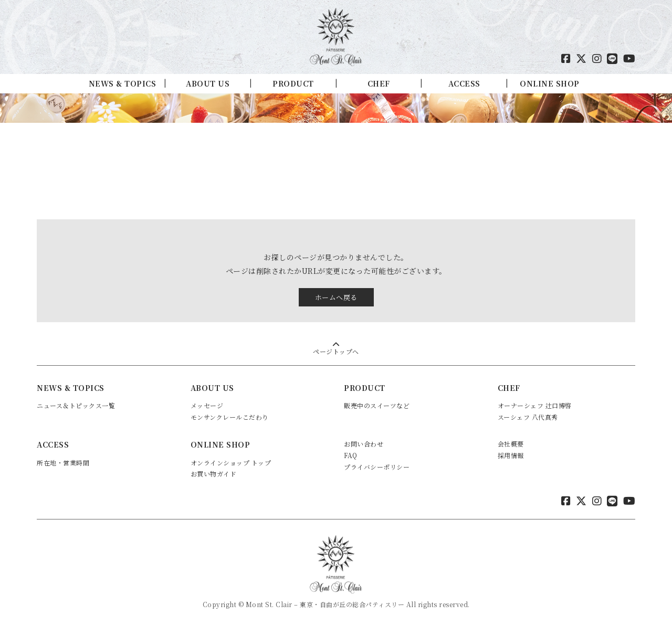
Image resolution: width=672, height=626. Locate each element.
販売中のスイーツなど (377, 405)
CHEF (379, 83)
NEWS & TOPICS (123, 83)
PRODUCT (293, 83)
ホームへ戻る (336, 297)
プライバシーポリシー (377, 467)
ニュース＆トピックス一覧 (76, 405)
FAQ (351, 455)
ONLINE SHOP (550, 83)
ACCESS (464, 83)
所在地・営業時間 (63, 463)
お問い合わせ (364, 444)
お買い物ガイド (214, 474)
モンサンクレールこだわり (230, 417)
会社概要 (511, 444)
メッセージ (207, 405)
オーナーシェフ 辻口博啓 (535, 405)
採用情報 (511, 455)
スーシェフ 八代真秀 (528, 417)
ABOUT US (208, 83)
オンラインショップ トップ (231, 463)
